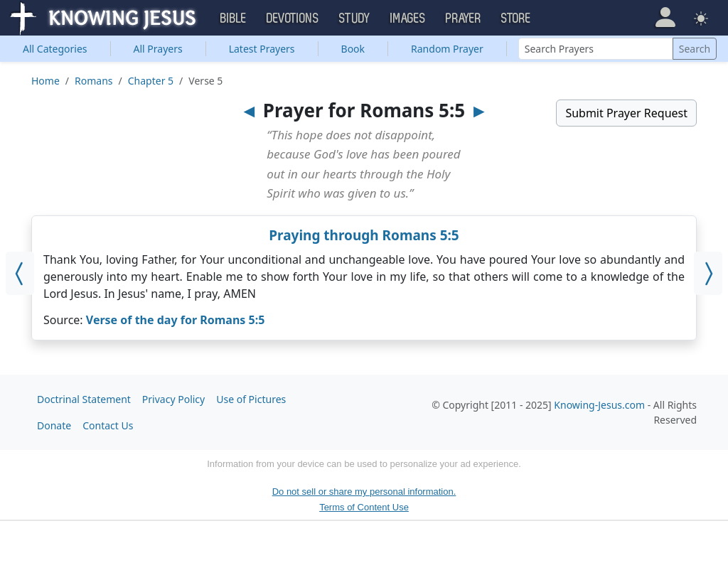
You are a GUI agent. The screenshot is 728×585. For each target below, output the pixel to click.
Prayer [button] (464, 18)
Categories (55, 49)
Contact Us (108, 425)
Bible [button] (234, 18)
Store (516, 18)
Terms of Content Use (364, 507)
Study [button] (355, 18)
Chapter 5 (151, 81)
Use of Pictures (251, 399)
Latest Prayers (262, 49)
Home (45, 81)
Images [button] (408, 18)
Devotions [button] (293, 18)
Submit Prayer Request (626, 113)
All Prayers (158, 49)
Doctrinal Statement (84, 399)
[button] (665, 17)
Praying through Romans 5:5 (364, 235)
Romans (93, 81)
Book (353, 49)
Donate (54, 425)
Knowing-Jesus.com (599, 405)
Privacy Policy (173, 399)
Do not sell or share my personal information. (364, 492)
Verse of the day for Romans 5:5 (176, 320)
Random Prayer (447, 49)
